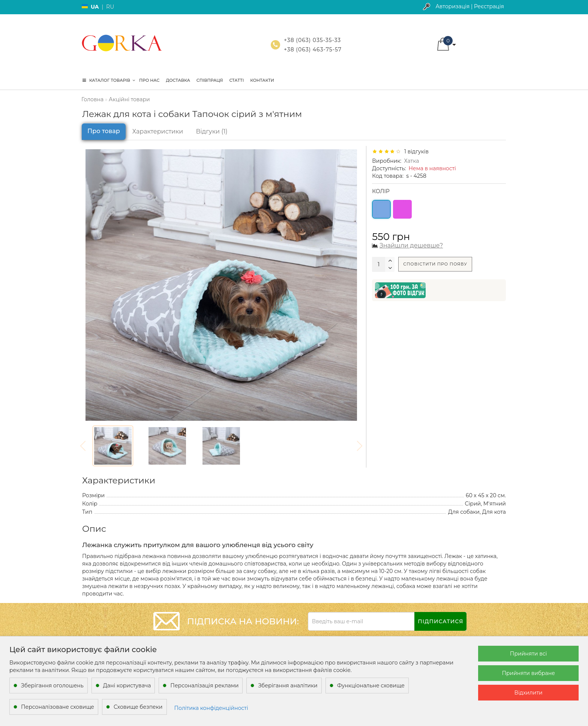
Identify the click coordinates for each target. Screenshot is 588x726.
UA (95, 7)
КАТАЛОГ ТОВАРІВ (109, 80)
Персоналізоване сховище (58, 707)
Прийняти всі (529, 654)
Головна (92, 99)
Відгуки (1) (211, 131)
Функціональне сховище (371, 685)
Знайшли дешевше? (411, 245)
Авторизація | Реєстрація (470, 6)
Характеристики (158, 131)
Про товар (104, 131)
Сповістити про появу (435, 264)
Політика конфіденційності (211, 708)
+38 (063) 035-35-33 (312, 40)
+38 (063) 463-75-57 (313, 49)
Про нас (149, 80)
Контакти (262, 80)
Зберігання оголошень (52, 685)
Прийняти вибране (528, 673)
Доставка (178, 80)
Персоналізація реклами (204, 685)
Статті (236, 80)
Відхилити (529, 693)
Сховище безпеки (138, 707)
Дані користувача (127, 685)
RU (110, 7)
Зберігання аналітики (288, 685)
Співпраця (210, 80)
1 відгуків (415, 151)
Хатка (412, 161)
